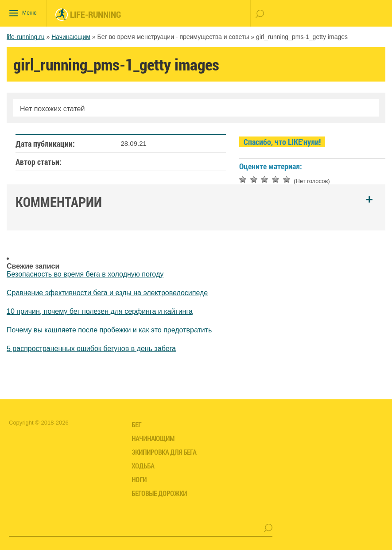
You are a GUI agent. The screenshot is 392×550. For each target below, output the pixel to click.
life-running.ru (26, 37)
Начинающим (71, 37)
